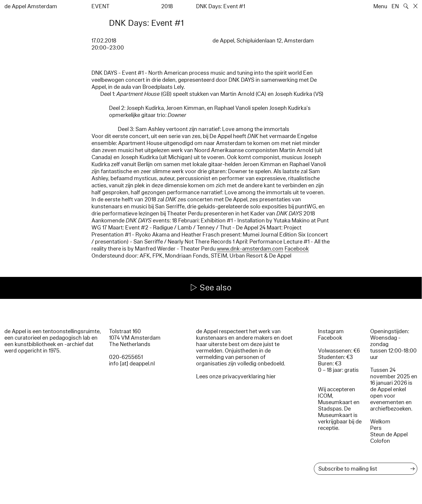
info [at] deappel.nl (132, 364)
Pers (376, 428)
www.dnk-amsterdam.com (250, 249)
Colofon (380, 441)
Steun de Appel (389, 435)
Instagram (331, 331)
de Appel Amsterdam (31, 6)
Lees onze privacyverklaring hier (236, 377)
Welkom (380, 422)
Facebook (297, 249)
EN (395, 6)
